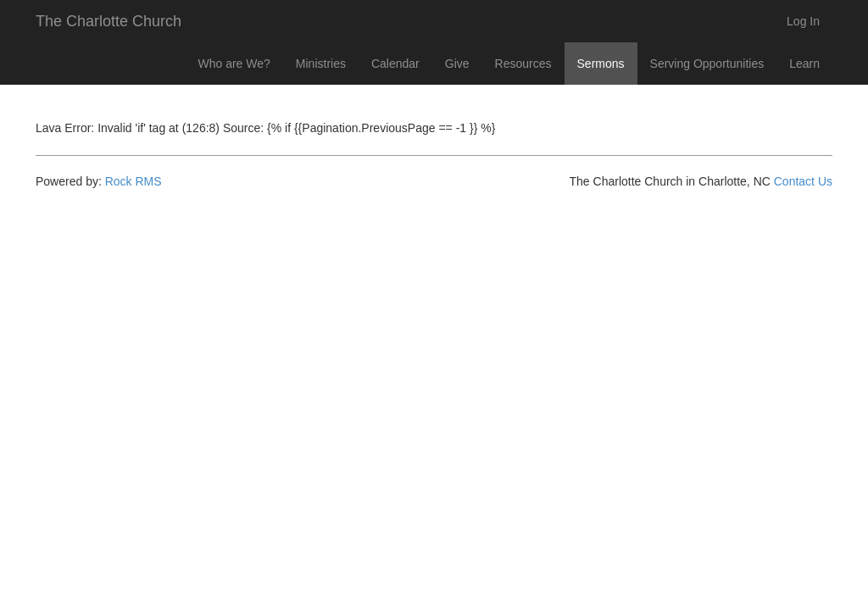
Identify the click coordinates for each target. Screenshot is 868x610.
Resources (523, 64)
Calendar (395, 64)
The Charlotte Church (108, 21)
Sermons (601, 64)
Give (457, 64)
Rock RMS (134, 181)
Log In (803, 21)
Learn (804, 64)
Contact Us (803, 181)
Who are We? (234, 64)
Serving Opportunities (707, 64)
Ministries (321, 64)
